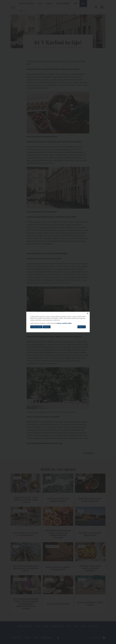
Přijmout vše (82, 327)
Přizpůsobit (47, 327)
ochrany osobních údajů (64, 323)
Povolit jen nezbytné (36, 327)
